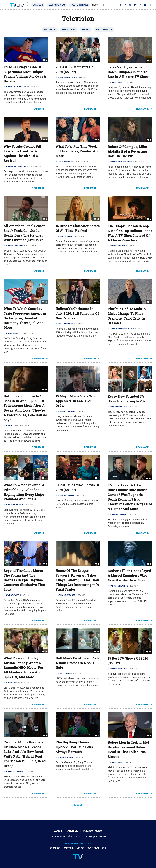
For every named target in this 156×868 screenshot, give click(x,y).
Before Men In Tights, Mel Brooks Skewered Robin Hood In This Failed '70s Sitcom (128, 749)
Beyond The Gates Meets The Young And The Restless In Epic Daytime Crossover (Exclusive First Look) (24, 580)
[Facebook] (121, 5)
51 (98, 302)
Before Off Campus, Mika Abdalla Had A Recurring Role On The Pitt (127, 151)
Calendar (38, 5)
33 (98, 651)
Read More (38, 109)
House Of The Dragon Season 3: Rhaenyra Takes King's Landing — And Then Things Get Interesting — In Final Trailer (77, 580)
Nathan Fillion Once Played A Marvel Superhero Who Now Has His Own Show (129, 576)
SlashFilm (93, 848)
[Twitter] (126, 5)
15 (46, 302)
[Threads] (130, 5)
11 (46, 478)
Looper (80, 848)
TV (103, 5)
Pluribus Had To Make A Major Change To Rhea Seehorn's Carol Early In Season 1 (127, 316)
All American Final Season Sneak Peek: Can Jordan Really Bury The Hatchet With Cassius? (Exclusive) (25, 233)
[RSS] (150, 5)
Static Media (63, 837)
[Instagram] (140, 5)
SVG (104, 848)
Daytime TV (50, 30)
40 (150, 478)
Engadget (55, 848)
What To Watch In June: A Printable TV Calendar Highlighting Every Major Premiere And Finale (24, 492)
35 (98, 219)
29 (46, 389)
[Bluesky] (145, 5)
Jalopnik (69, 848)
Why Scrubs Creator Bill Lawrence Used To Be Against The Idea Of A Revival (22, 153)
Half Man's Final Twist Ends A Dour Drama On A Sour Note (78, 663)
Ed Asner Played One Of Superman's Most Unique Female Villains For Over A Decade (25, 74)
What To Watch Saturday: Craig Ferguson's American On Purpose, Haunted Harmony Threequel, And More (25, 318)
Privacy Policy (93, 831)
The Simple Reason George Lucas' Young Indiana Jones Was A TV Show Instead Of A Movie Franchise (130, 233)
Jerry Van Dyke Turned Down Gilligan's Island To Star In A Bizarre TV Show (128, 72)
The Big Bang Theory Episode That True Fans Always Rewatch (74, 747)
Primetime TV (69, 30)
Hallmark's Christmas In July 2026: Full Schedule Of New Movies (77, 313)
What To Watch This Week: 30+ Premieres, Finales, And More (78, 151)
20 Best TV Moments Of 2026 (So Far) (74, 69)
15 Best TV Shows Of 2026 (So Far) (128, 661)
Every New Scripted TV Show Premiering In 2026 (128, 399)
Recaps (86, 30)
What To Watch (104, 30)
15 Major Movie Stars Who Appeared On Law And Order (76, 401)
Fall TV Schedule (79, 5)
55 (150, 652)
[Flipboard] (135, 5)
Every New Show (57, 5)
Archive (73, 831)
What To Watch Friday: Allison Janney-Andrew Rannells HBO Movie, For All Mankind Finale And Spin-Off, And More (23, 668)
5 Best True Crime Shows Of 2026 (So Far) (77, 487)
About (58, 831)
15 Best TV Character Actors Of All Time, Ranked (78, 228)
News (95, 5)
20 (46, 651)
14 (150, 390)
